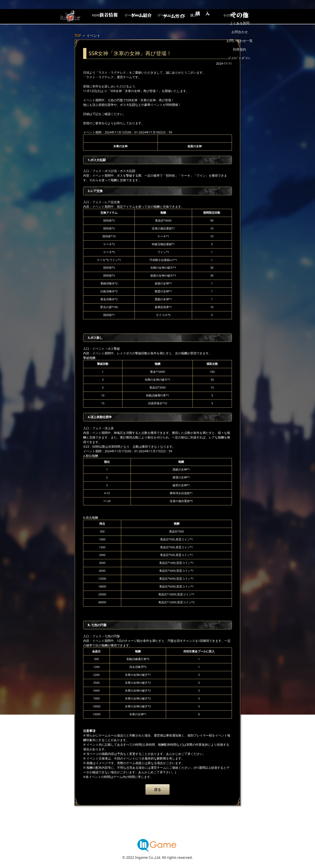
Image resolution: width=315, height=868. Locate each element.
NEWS (104, 16)
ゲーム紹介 (139, 16)
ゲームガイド (174, 16)
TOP (78, 36)
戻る (157, 790)
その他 (244, 16)
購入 (209, 16)
